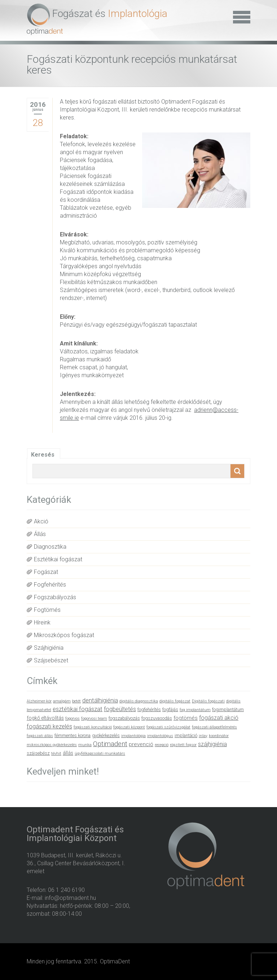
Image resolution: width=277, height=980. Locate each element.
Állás (40, 534)
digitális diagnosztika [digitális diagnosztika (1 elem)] (139, 701)
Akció (41, 521)
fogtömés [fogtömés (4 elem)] (186, 718)
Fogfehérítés (50, 585)
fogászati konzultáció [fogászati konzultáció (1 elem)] (93, 727)
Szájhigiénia (49, 648)
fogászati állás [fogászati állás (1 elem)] (40, 736)
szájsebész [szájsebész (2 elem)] (38, 753)
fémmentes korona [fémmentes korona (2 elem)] (72, 735)
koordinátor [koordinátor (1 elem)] (219, 736)
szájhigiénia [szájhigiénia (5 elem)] (212, 744)
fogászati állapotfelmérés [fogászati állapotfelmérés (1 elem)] (214, 727)
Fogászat (46, 572)
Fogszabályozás (55, 597)
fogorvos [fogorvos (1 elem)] (72, 718)
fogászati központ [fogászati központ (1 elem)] (129, 727)
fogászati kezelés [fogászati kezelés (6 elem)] (49, 726)
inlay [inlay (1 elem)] (203, 736)
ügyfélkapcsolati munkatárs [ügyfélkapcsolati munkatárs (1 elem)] (100, 753)
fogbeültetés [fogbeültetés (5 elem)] (120, 709)
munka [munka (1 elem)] (85, 745)
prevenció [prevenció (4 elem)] (141, 744)
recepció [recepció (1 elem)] (162, 745)
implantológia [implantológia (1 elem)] (133, 736)
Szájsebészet (51, 660)
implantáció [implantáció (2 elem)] (186, 735)
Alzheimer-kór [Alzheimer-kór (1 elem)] (39, 701)
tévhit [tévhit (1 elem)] (56, 753)
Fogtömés (47, 610)
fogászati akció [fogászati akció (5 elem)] (219, 718)
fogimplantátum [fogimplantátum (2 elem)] (228, 709)
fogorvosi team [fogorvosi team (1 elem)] (94, 718)
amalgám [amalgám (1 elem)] (62, 701)
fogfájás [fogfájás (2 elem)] (170, 709)
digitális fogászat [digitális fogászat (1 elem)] (175, 701)
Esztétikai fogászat (58, 559)
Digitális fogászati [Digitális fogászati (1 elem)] (208, 701)
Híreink (42, 622)
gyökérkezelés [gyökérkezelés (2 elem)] (106, 735)
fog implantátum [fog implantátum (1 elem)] (195, 710)
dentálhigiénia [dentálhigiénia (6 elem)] (100, 700)
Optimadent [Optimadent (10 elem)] (110, 744)
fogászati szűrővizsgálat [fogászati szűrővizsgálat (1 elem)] (168, 727)
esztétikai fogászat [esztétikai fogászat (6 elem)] (78, 709)
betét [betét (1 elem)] (76, 701)
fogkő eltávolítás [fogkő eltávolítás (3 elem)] (45, 718)
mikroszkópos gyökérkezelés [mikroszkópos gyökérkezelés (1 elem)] (52, 745)
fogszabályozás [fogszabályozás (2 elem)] (124, 718)
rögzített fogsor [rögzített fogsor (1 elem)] (183, 745)
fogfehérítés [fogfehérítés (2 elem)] (149, 709)
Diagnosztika (50, 547)
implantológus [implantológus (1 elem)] (160, 736)
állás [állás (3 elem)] (68, 753)
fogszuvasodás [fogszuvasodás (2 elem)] (157, 718)
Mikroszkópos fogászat (64, 635)
